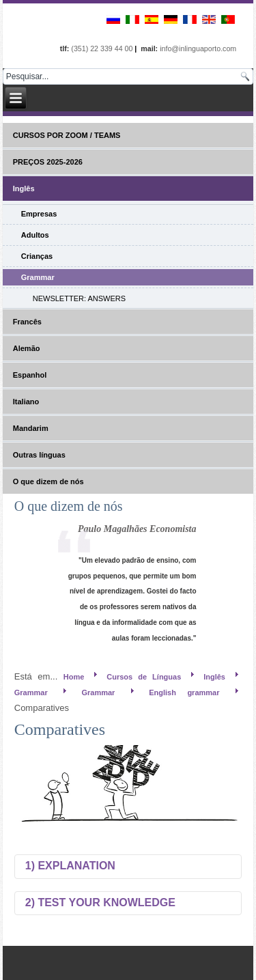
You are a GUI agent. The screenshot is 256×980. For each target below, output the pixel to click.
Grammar (38, 277)
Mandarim (31, 428)
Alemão (27, 348)
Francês (27, 322)
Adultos (35, 235)
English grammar (184, 692)
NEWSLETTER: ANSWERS (79, 298)
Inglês (24, 188)
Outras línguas (39, 455)
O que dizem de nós (48, 481)
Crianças (37, 256)
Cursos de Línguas (144, 677)
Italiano (26, 402)
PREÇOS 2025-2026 (48, 162)
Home (74, 677)
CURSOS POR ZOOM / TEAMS (67, 135)
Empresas (39, 214)
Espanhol (30, 375)
